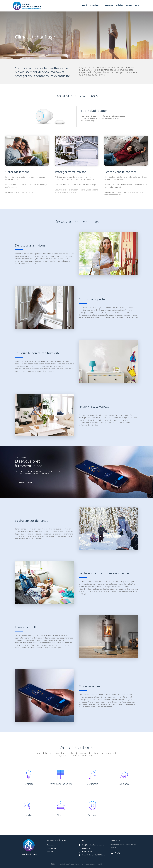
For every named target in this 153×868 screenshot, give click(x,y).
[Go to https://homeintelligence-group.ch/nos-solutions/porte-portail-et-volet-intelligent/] (61, 777)
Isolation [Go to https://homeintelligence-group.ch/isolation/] (50, 852)
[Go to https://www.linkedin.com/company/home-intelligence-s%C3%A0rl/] (112, 854)
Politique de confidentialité (93, 864)
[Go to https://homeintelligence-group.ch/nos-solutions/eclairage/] (29, 777)
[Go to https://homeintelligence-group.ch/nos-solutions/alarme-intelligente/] (61, 809)
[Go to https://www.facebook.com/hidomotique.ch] (115, 854)
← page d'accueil (21, 31)
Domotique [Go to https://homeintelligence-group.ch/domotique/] (51, 845)
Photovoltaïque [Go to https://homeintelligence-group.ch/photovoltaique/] (52, 848)
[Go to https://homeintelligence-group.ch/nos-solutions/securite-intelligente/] (92, 809)
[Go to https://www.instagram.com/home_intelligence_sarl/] (118, 854)
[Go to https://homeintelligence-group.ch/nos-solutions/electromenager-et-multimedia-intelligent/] (92, 777)
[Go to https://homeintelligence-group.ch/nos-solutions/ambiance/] (124, 777)
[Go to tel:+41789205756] (92, 852)
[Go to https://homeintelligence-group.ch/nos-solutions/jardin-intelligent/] (29, 809)
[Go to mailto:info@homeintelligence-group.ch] (92, 845)
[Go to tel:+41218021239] (92, 848)
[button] (25, 483)
